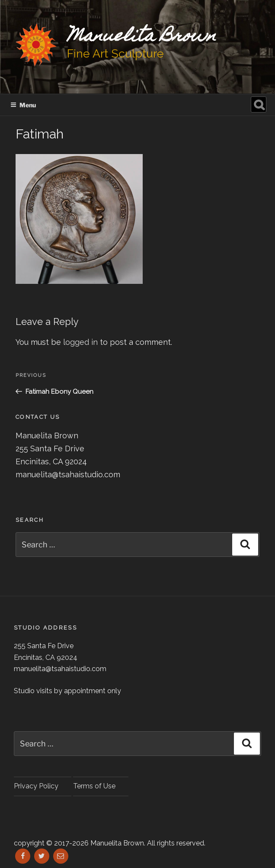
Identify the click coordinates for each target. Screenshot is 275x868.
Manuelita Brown (142, 37)
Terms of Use (94, 786)
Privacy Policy (36, 786)
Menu (23, 105)
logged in (80, 342)
